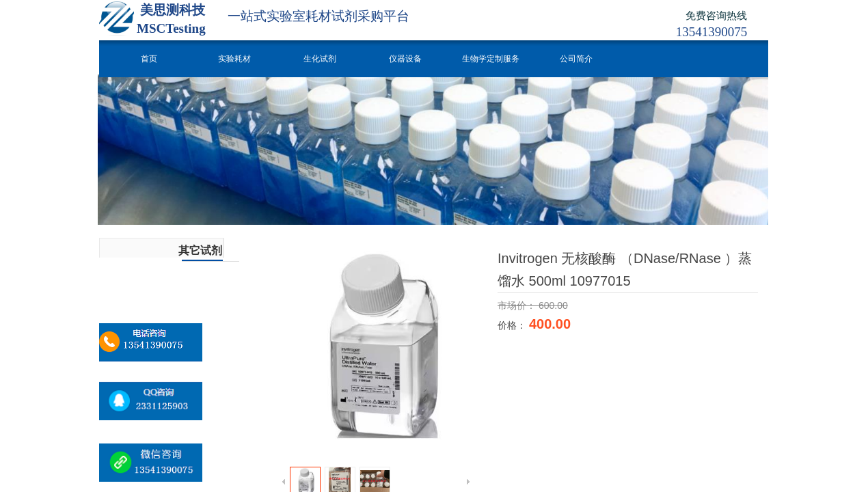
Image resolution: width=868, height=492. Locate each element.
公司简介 (576, 59)
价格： (513, 325)
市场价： (518, 305)
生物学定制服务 (491, 59)
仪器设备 (405, 59)
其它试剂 (200, 250)
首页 (149, 59)
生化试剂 (320, 59)
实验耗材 (234, 59)
